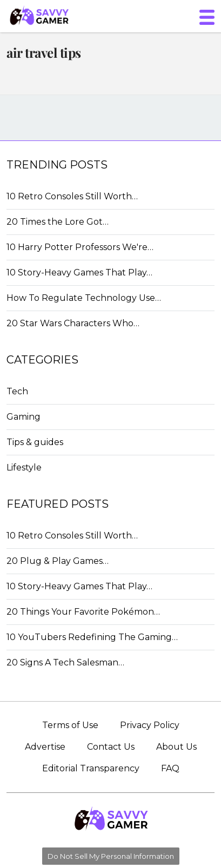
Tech (17, 391)
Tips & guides (35, 442)
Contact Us (111, 747)
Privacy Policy (150, 725)
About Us (176, 747)
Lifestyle (24, 467)
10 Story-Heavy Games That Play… (79, 272)
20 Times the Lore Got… (58, 222)
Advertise (45, 747)
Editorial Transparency (91, 768)
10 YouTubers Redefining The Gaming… (92, 637)
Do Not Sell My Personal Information (111, 856)
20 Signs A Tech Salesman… (65, 662)
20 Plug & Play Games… (58, 561)
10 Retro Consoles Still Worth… (72, 196)
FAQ (170, 768)
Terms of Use (70, 725)
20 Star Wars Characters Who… (73, 323)
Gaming (24, 417)
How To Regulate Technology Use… (84, 298)
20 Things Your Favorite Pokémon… (83, 612)
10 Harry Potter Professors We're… (80, 247)
